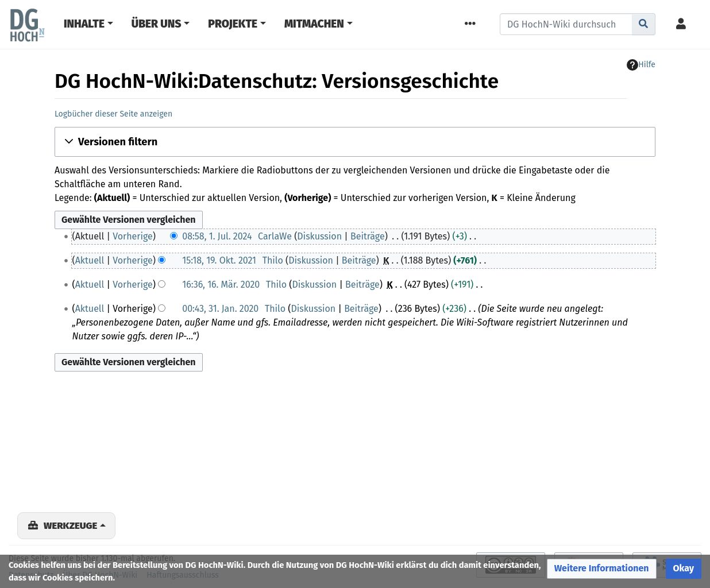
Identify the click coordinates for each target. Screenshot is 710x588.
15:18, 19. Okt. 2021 (219, 260)
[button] (355, 142)
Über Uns (157, 24)
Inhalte (84, 24)
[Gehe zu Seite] (644, 24)
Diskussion (319, 236)
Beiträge (368, 236)
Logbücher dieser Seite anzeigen (113, 114)
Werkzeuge (70, 525)
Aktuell (90, 260)
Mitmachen (314, 24)
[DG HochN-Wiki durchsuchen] (566, 24)
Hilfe (641, 65)
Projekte (233, 24)
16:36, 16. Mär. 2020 (221, 285)
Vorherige (133, 236)
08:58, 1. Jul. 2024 (217, 236)
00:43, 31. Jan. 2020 (220, 309)
